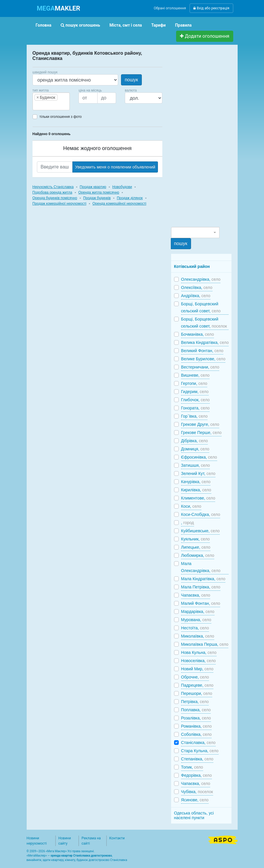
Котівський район (192, 266)
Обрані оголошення (170, 8)
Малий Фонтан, (201, 603)
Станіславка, (198, 743)
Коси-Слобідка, (201, 514)
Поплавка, (196, 710)
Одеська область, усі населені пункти (194, 815)
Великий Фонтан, (202, 351)
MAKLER (59, 8)
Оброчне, (195, 677)
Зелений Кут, (198, 473)
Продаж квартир (93, 187)
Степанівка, (197, 759)
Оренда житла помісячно (99, 192)
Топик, (192, 767)
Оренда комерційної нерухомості (120, 204)
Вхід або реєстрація (211, 8)
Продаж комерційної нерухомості (59, 204)
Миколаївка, (198, 636)
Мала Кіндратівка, (203, 579)
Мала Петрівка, (201, 587)
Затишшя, (195, 465)
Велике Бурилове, (203, 359)
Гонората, (195, 408)
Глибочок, (195, 400)
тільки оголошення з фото (61, 117)
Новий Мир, (197, 669)
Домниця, (195, 449)
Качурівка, (196, 482)
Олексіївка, (197, 287)
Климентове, (198, 498)
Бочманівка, (197, 334)
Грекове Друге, (200, 424)
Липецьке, (196, 547)
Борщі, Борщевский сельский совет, (201, 307)
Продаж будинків (97, 198)
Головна (44, 25)
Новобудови (122, 187)
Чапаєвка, (196, 595)
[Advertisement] (215, 138)
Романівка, (196, 726)
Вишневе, (195, 375)
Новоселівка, (198, 661)
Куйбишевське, (200, 531)
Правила (183, 25)
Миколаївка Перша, (205, 644)
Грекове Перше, (201, 433)
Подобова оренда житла (52, 192)
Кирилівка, (196, 490)
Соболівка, (196, 734)
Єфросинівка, (199, 457)
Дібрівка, (194, 441)
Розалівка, (196, 718)
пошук (131, 80)
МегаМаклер (37, 856)
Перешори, (197, 693)
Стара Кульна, (200, 751)
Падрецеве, (197, 685)
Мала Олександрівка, (201, 567)
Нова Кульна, (199, 652)
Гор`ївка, (194, 416)
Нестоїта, (195, 628)
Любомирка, (198, 555)
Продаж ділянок (130, 198)
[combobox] (51, 101)
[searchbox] (43, 105)
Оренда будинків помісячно (55, 198)
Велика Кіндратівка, (205, 342)
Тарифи (158, 25)
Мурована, (196, 620)
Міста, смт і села (126, 25)
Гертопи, (194, 383)
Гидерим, (195, 392)
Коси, (191, 506)
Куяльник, (195, 539)
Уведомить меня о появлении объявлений (115, 167)
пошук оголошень (80, 25)
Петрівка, (195, 702)
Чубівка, (197, 792)
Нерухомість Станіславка (53, 187)
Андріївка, (196, 296)
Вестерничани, (200, 367)
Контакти (117, 838)
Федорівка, (196, 775)
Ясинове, (195, 800)
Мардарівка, (198, 612)
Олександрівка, (201, 279)
